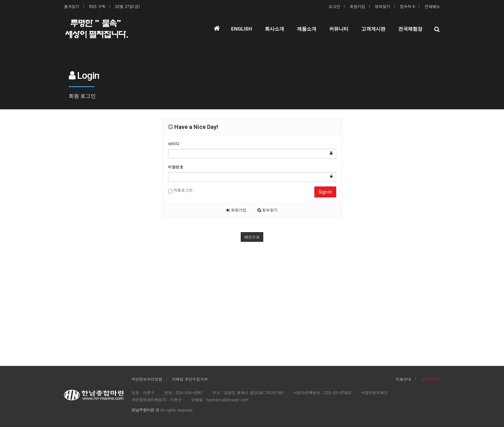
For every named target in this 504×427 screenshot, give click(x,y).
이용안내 (403, 379)
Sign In (325, 192)
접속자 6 (407, 6)
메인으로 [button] (252, 237)
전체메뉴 (432, 6)
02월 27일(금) (127, 6)
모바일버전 (430, 379)
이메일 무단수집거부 (190, 379)
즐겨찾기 (72, 6)
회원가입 (357, 6)
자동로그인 (180, 190)
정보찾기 (382, 6)
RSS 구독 (97, 6)
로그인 (334, 6)
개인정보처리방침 (147, 379)
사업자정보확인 (374, 392)
